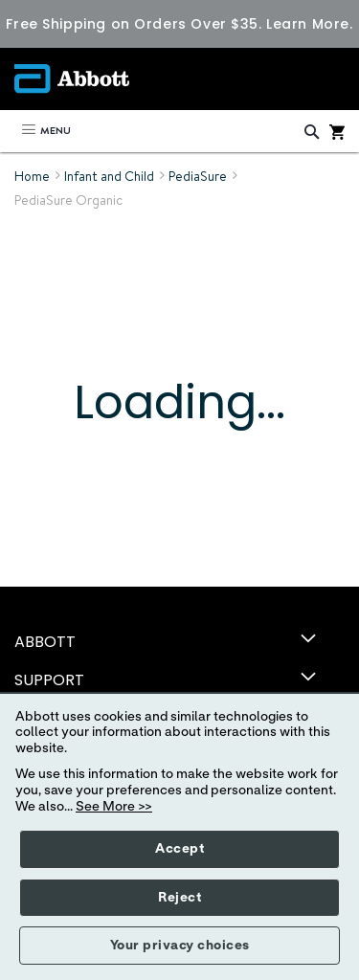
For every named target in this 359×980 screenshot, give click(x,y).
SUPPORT (49, 680)
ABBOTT (45, 642)
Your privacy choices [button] (180, 946)
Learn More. (309, 24)
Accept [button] (179, 849)
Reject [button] (179, 898)
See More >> (114, 807)
